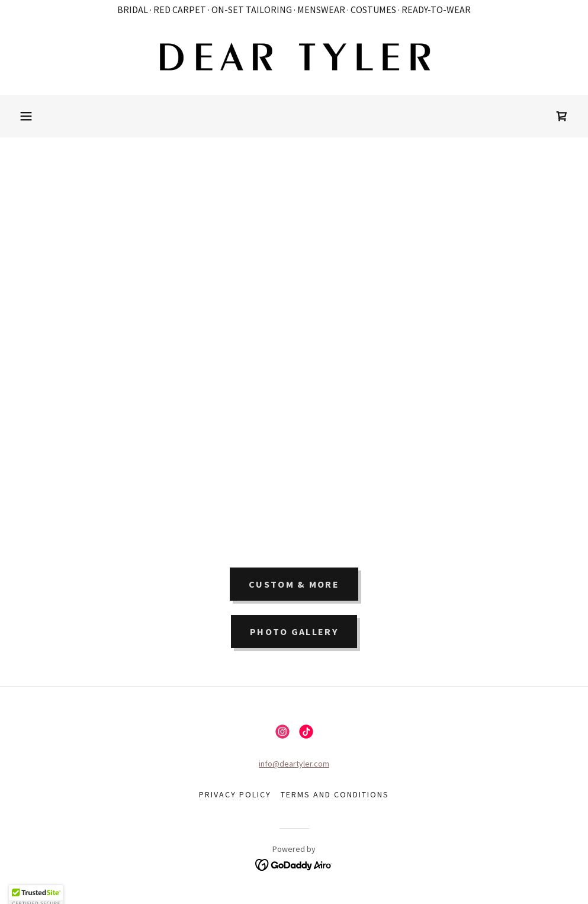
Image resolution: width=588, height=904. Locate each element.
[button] (26, 116)
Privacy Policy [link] (235, 794)
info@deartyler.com (294, 764)
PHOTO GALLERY (294, 631)
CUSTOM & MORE (294, 584)
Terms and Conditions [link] (335, 794)
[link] (294, 57)
